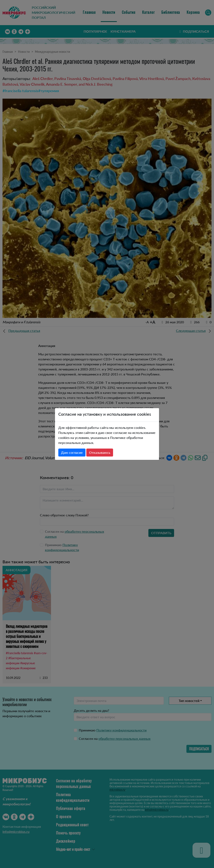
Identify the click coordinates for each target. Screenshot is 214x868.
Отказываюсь (100, 452)
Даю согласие (72, 452)
